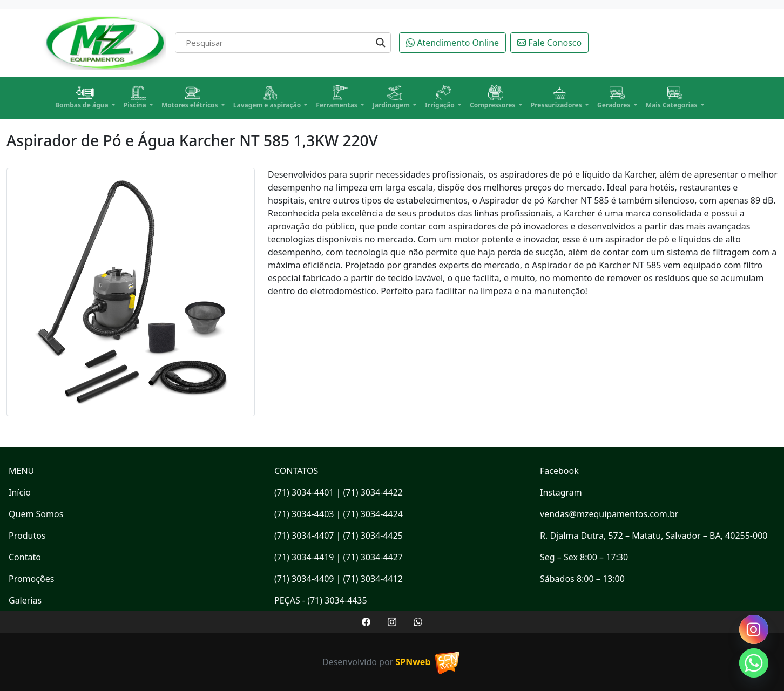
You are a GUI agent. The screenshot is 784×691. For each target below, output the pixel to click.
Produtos (27, 536)
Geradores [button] (615, 97)
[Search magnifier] (381, 43)
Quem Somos (36, 514)
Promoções (31, 579)
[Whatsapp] (754, 663)
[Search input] (278, 43)
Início (20, 492)
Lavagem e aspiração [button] (268, 97)
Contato (25, 557)
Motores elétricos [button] (191, 97)
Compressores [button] (494, 97)
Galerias (25, 600)
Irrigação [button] (441, 97)
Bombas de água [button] (83, 97)
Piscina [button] (136, 97)
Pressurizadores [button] (557, 97)
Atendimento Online (452, 43)
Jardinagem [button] (392, 97)
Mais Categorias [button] (673, 97)
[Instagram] (754, 629)
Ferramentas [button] (337, 97)
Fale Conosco (549, 43)
